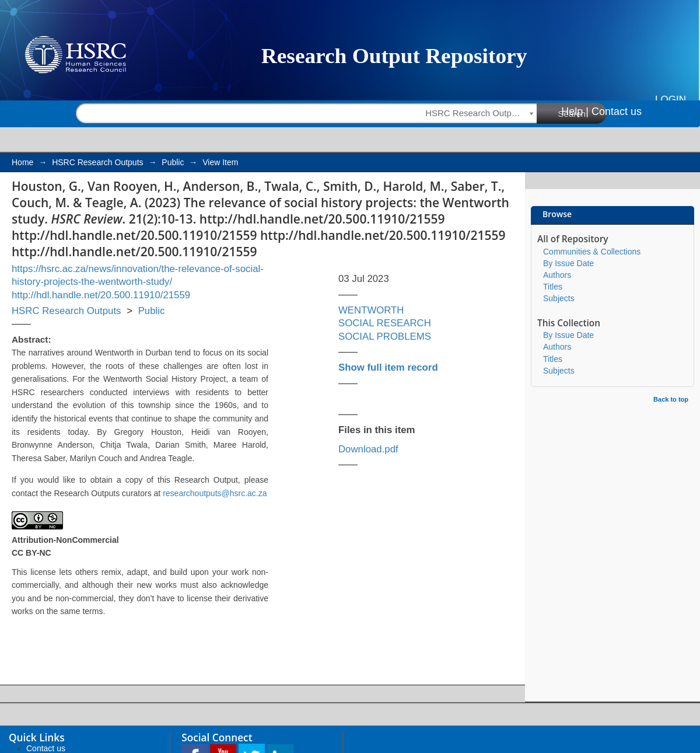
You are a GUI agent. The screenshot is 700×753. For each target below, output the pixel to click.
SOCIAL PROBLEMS (385, 337)
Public (173, 162)
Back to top (671, 399)
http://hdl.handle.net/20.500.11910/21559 (101, 295)
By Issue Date (568, 263)
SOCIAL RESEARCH (385, 323)
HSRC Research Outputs (97, 162)
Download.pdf (368, 449)
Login (671, 100)
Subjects (559, 298)
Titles (553, 287)
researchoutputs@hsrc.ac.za (215, 493)
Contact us (617, 111)
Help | (575, 111)
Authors (557, 275)
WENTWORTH (371, 310)
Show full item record (388, 367)
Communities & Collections (592, 252)
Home (22, 162)
